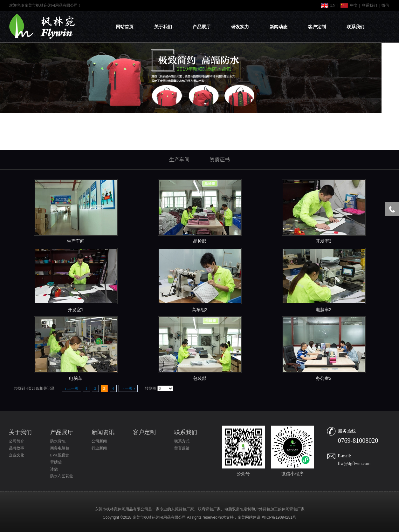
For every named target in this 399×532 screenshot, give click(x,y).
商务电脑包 (60, 448)
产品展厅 (202, 27)
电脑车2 (324, 310)
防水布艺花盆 (62, 476)
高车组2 (200, 310)
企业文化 (17, 455)
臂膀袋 (56, 462)
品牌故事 (17, 448)
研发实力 (240, 27)
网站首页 (125, 27)
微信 (385, 5)
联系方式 (182, 441)
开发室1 (76, 310)
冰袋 (54, 469)
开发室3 (324, 241)
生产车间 (76, 241)
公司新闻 (99, 441)
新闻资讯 (103, 432)
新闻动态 (279, 27)
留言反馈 (182, 448)
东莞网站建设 (249, 517)
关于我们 (163, 27)
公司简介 (17, 441)
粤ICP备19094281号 (279, 517)
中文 (354, 5)
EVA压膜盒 (60, 455)
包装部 (200, 378)
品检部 (200, 241)
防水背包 (58, 441)
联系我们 (369, 5)
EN (333, 5)
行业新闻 (99, 448)
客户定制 (317, 27)
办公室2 (324, 378)
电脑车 (76, 378)
